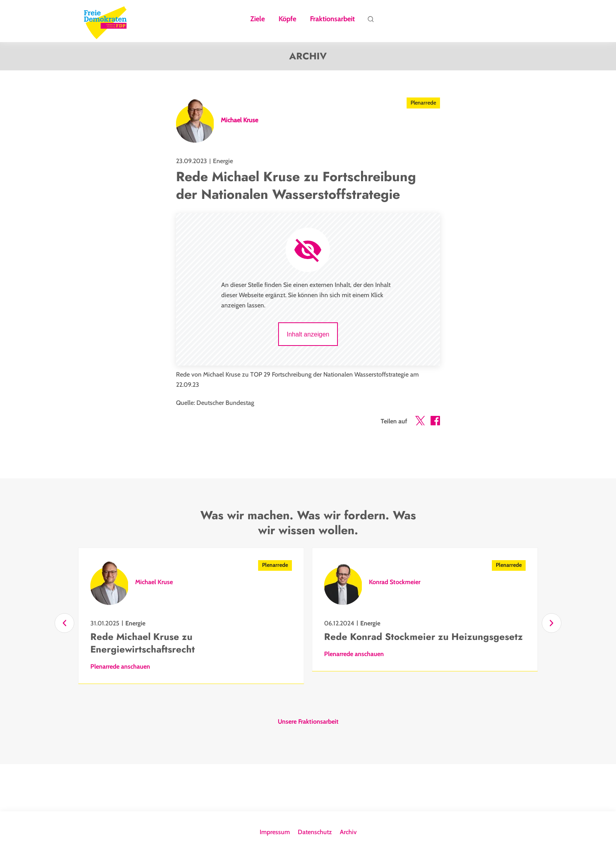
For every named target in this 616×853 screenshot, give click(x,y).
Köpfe (287, 19)
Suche (370, 21)
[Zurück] (64, 623)
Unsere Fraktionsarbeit (308, 722)
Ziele (258, 19)
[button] (420, 422)
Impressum (275, 832)
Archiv (348, 832)
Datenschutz (315, 832)
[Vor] (552, 623)
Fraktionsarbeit (332, 19)
